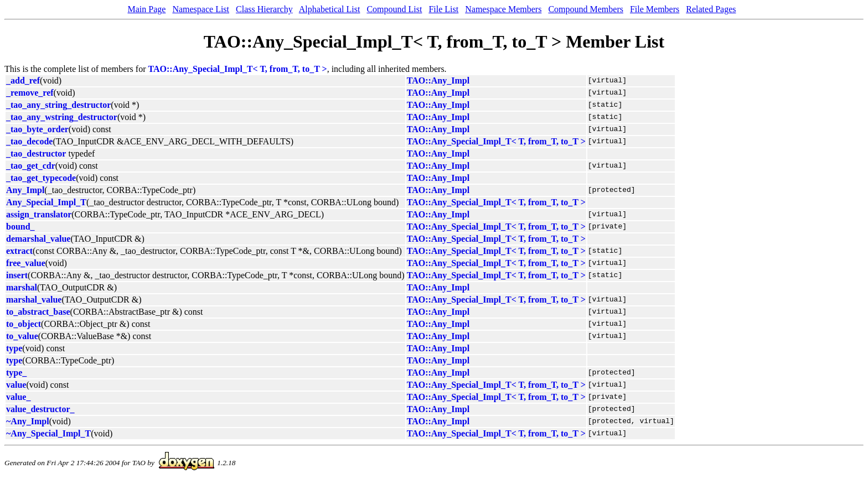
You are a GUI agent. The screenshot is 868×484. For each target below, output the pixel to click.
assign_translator (39, 214)
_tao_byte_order (37, 129)
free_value (26, 263)
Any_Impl (25, 190)
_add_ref (23, 80)
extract (19, 251)
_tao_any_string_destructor (58, 105)
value (16, 385)
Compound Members (586, 9)
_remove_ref (30, 93)
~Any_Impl (28, 421)
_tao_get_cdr (31, 166)
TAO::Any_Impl (438, 80)
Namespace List (201, 9)
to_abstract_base (38, 312)
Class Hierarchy (264, 9)
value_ (18, 397)
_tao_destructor (36, 153)
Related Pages (711, 9)
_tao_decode (29, 141)
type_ (16, 373)
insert (17, 275)
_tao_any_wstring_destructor (62, 117)
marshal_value (34, 300)
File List (443, 9)
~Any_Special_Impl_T (48, 433)
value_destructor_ (40, 409)
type (14, 348)
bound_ (20, 227)
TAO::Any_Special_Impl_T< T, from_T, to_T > (238, 69)
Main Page (147, 9)
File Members (655, 9)
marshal (22, 287)
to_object (24, 324)
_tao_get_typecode (41, 178)
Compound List (394, 9)
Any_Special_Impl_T (46, 202)
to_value (22, 336)
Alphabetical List (330, 9)
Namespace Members (503, 9)
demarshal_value (38, 239)
